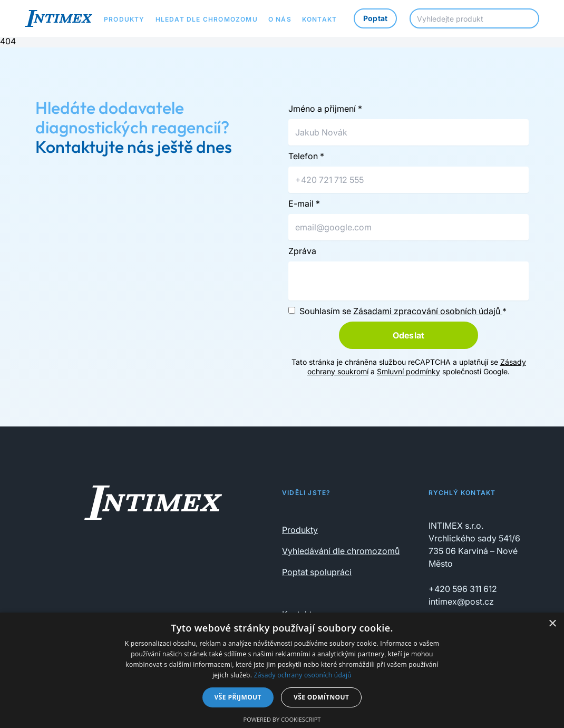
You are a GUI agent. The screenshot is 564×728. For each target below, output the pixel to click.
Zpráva (302, 251)
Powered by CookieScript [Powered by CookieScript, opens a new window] (282, 719)
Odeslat (409, 335)
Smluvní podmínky (409, 371)
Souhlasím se (403, 311)
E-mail (304, 203)
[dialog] (282, 670)
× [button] (552, 624)
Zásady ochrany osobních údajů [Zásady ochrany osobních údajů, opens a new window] (303, 675)
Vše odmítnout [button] (321, 697)
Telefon (306, 156)
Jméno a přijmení (325, 109)
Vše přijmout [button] (238, 697)
